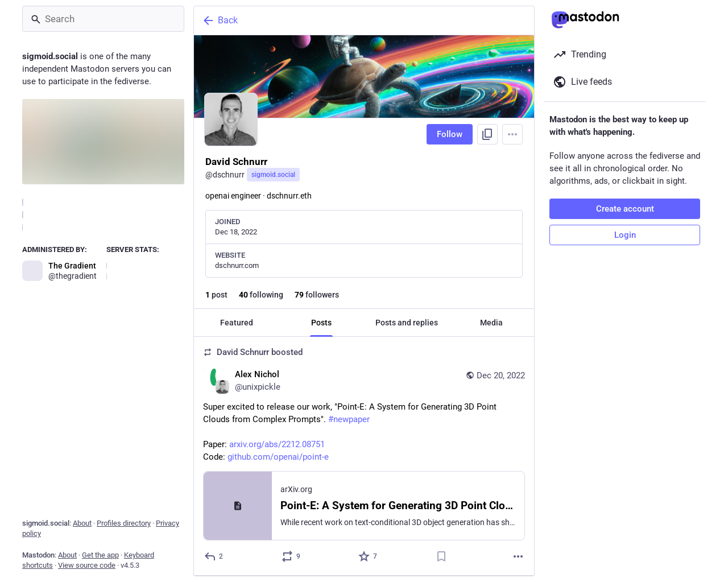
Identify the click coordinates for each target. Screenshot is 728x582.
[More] (518, 556)
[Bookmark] (441, 556)
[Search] (103, 19)
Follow (450, 134)
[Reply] (214, 556)
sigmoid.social (273, 175)
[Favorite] (368, 556)
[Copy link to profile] (487, 134)
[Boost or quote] (291, 556)
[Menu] (512, 134)
